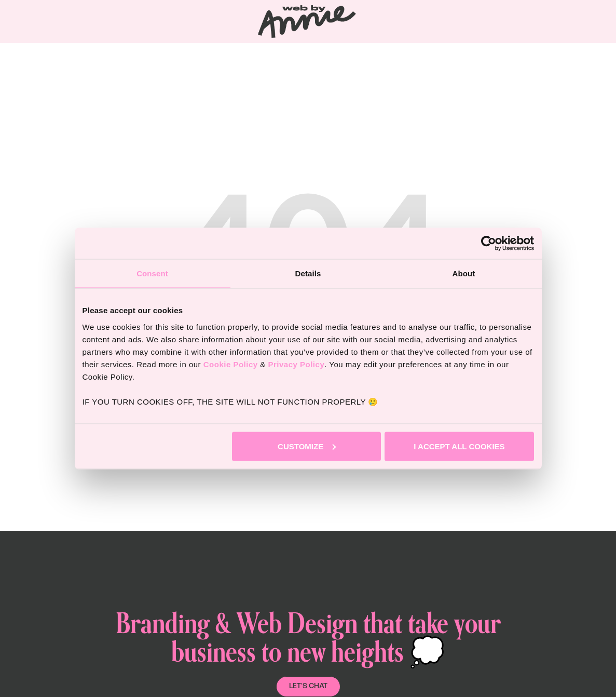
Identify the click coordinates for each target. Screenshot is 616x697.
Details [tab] (308, 273)
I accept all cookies (459, 446)
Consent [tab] (152, 273)
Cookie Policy (231, 364)
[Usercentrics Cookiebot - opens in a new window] (489, 244)
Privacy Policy (296, 364)
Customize (307, 446)
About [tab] (464, 273)
